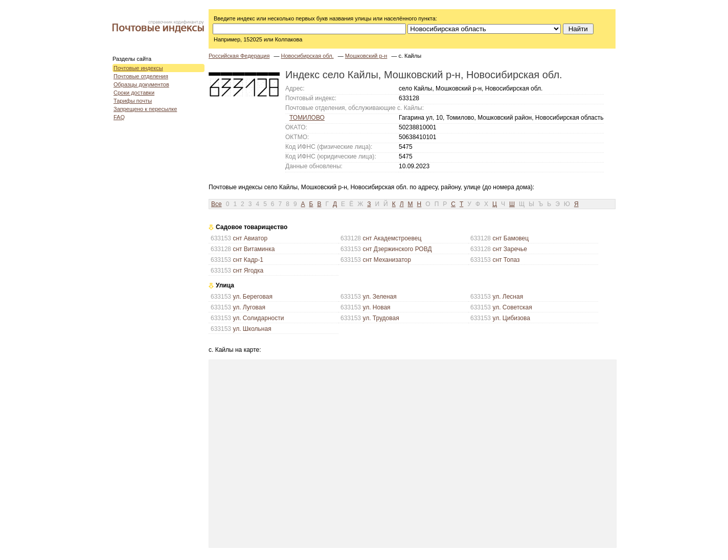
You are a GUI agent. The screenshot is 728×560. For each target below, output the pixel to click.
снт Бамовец (510, 238)
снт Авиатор (250, 238)
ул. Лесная (508, 297)
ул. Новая (376, 307)
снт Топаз (506, 260)
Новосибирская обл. (307, 56)
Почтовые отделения (141, 76)
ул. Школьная (252, 329)
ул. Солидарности (258, 318)
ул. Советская (512, 307)
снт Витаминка (254, 249)
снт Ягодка (248, 271)
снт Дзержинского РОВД (397, 249)
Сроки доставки (134, 93)
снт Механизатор (387, 260)
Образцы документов (141, 84)
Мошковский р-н (366, 56)
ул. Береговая (253, 297)
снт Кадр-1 (248, 260)
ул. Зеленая (379, 297)
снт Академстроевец (392, 238)
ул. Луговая (249, 307)
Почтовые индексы (138, 68)
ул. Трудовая (381, 318)
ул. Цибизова (511, 318)
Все (217, 204)
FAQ (119, 117)
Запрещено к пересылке (145, 109)
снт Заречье (510, 249)
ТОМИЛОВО (307, 118)
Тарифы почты (133, 101)
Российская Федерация (239, 56)
